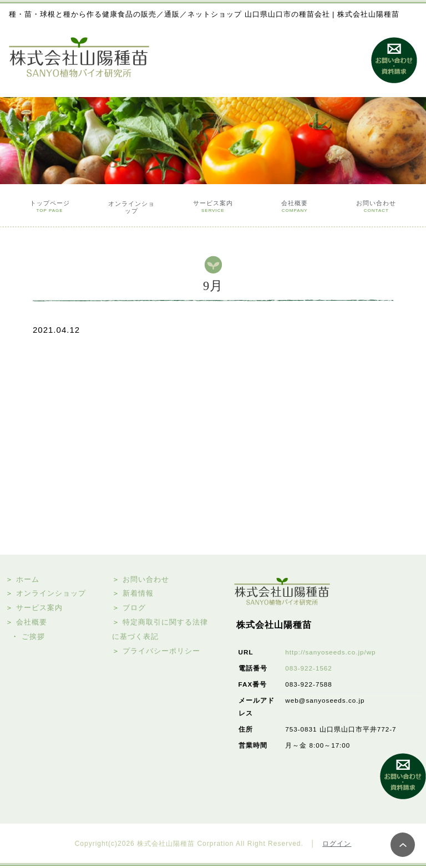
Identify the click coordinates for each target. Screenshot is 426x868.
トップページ (50, 208)
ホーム (28, 579)
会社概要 (295, 208)
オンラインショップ (131, 207)
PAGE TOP (403, 845)
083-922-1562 (309, 668)
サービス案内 (213, 208)
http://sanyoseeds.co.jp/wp (330, 652)
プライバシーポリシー (161, 651)
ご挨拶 (33, 636)
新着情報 (138, 593)
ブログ (134, 608)
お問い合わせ (376, 208)
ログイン (337, 844)
